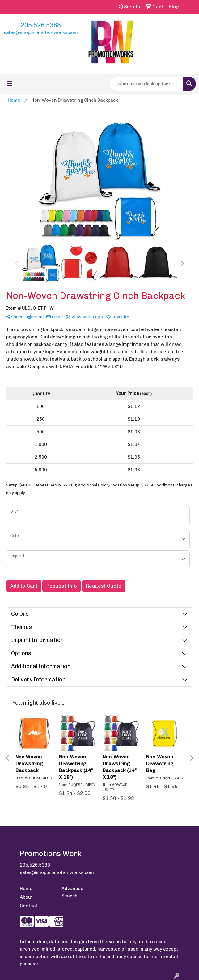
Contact (29, 906)
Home (26, 889)
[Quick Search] (146, 84)
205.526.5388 (41, 25)
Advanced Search (72, 892)
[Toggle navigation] (10, 84)
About (26, 897)
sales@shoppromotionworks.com (41, 32)
